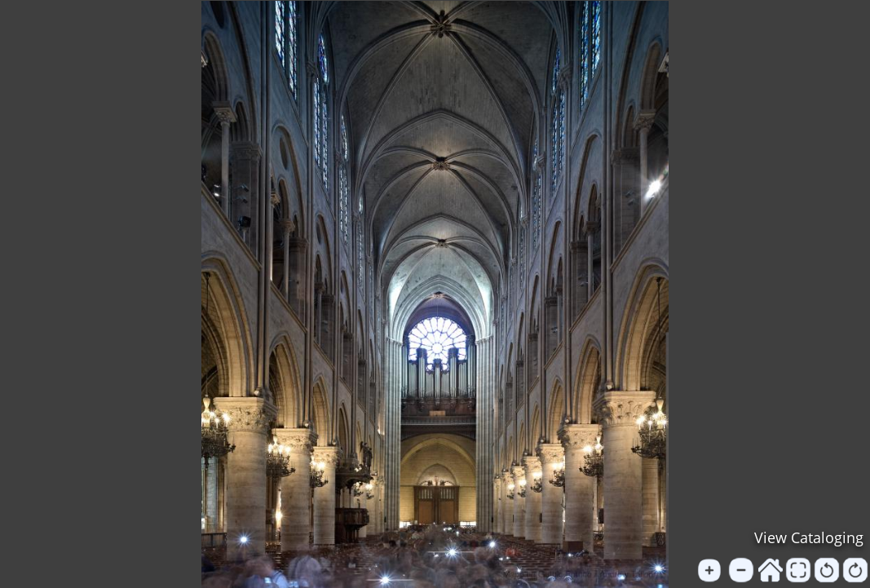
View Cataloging (809, 537)
